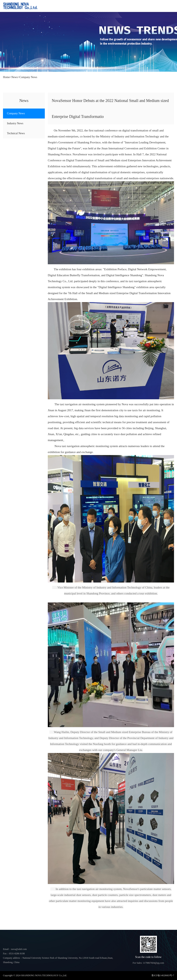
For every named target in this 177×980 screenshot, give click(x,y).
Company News (28, 77)
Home (6, 77)
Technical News (16, 133)
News (15, 77)
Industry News (15, 123)
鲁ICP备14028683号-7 (163, 975)
